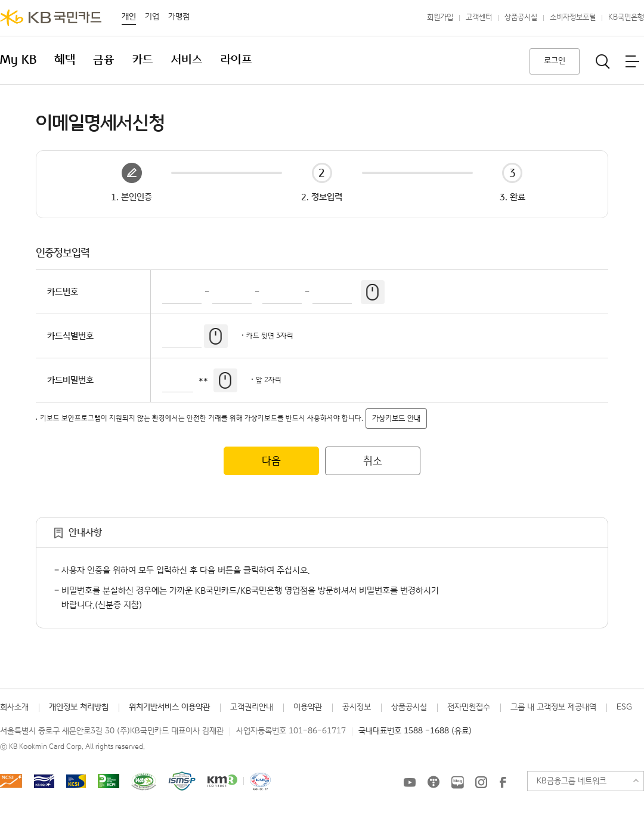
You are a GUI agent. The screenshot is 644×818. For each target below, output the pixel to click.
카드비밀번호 (70, 380)
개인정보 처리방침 (79, 707)
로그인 (555, 61)
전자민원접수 (469, 707)
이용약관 (308, 707)
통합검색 (603, 61)
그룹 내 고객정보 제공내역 (553, 707)
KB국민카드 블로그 (457, 782)
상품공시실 (521, 18)
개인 (129, 17)
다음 (271, 461)
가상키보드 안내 (396, 419)
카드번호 (63, 292)
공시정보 (357, 707)
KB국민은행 (626, 18)
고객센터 (479, 18)
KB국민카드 (51, 18)
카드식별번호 (70, 336)
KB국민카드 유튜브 (410, 782)
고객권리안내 (252, 707)
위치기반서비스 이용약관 (169, 707)
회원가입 (440, 18)
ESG (624, 707)
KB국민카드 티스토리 (434, 782)
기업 (152, 17)
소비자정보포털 (573, 18)
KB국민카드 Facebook (503, 782)
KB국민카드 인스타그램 (481, 782)
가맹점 (179, 17)
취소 (373, 461)
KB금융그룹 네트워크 (572, 781)
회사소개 (14, 707)
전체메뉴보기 (632, 61)
